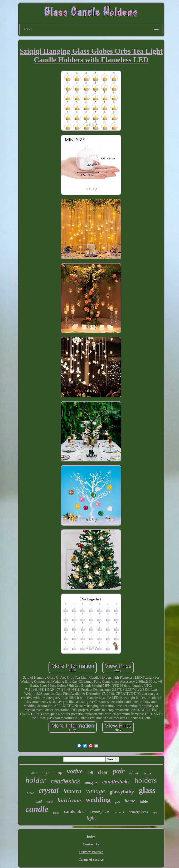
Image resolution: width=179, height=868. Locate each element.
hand (38, 801)
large (148, 773)
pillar (45, 773)
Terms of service (91, 859)
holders (145, 780)
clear (103, 772)
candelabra (75, 811)
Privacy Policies (91, 852)
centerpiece (100, 812)
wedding (98, 800)
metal (56, 813)
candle (37, 809)
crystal (48, 790)
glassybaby (122, 792)
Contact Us (91, 844)
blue (34, 773)
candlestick (65, 781)
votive (75, 771)
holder (36, 780)
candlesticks (116, 782)
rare (155, 813)
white (49, 802)
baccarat (119, 812)
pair (119, 771)
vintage (95, 791)
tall (90, 772)
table (144, 801)
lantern (72, 791)
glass (147, 790)
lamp (58, 772)
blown (134, 773)
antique (91, 783)
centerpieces (138, 812)
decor (30, 793)
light (91, 818)
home (130, 801)
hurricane (69, 800)
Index (91, 837)
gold (118, 802)
